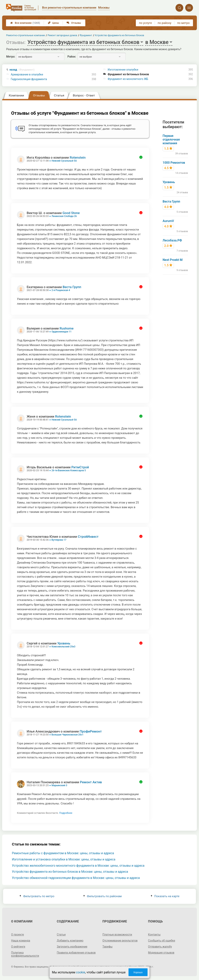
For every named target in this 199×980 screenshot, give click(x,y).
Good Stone (71, 213)
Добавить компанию (70, 941)
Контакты (154, 935)
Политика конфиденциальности (25, 954)
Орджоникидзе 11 (62, 332)
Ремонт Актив (91, 782)
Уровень (64, 643)
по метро (183, 23)
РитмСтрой (80, 467)
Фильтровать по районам (103, 896)
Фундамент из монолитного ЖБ (128, 79)
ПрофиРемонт (91, 731)
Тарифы (107, 947)
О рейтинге (18, 947)
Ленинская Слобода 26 (64, 216)
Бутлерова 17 (59, 540)
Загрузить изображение (72, 947)
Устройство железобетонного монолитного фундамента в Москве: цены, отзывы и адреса (78, 866)
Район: (72, 57)
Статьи (61, 935)
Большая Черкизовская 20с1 (67, 735)
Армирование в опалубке (27, 74)
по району (164, 23)
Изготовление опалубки (123, 70)
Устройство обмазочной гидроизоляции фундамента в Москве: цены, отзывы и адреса (76, 878)
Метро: (11, 57)
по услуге (146, 23)
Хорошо (138, 972)
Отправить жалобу (160, 947)
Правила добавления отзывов (76, 953)
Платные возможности (117, 935)
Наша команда (21, 941)
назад (22, 70)
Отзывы (74, 23)
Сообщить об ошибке (162, 941)
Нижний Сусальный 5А (64, 161)
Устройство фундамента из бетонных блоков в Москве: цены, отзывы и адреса (70, 872)
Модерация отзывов (161, 953)
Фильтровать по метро (37, 896)
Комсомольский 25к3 (63, 647)
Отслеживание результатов (120, 941)
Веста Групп (72, 287)
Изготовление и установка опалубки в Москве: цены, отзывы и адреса (64, 859)
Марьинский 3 (59, 785)
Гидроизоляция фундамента (29, 79)
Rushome (67, 328)
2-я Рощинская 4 (61, 290)
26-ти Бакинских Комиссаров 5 (69, 470)
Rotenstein (78, 157)
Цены (53, 23)
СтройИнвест (88, 537)
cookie (81, 972)
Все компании (25, 23)
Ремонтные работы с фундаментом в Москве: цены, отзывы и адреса (63, 853)
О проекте (17, 935)
